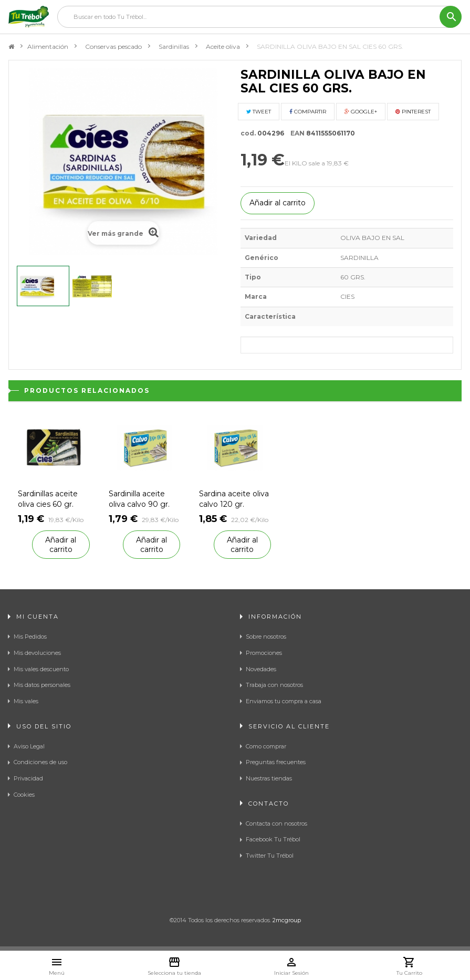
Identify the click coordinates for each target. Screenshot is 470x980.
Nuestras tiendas (269, 778)
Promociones (264, 653)
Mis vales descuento (41, 669)
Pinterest (413, 112)
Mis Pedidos (30, 637)
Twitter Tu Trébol (270, 856)
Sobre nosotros (266, 637)
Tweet (259, 112)
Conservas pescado (113, 46)
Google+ (361, 112)
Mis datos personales (42, 685)
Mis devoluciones (37, 653)
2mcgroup (287, 920)
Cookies (24, 795)
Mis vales (26, 701)
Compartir (308, 112)
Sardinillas (174, 46)
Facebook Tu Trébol (273, 839)
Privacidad (28, 778)
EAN (295, 133)
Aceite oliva (223, 46)
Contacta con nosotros (276, 823)
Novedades (261, 669)
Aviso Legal (29, 746)
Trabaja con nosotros (274, 685)
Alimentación (48, 46)
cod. (248, 133)
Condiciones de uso (40, 762)
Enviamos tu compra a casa (284, 701)
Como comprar (266, 746)
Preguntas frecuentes (276, 762)
